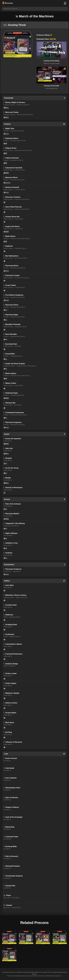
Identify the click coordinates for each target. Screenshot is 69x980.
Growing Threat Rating (51, 61)
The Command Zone (51, 88)
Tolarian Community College (52, 63)
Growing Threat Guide (51, 86)
